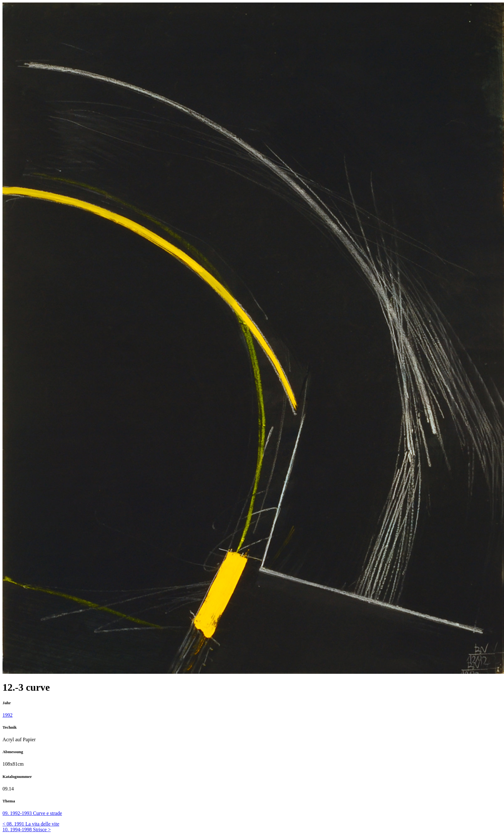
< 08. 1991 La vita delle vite (31, 824)
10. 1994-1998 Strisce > (27, 830)
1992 (8, 715)
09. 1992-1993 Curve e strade (32, 813)
